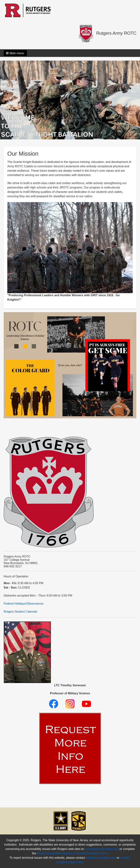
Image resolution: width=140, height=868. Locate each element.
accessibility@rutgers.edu (102, 849)
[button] (15, 53)
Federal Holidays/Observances (24, 604)
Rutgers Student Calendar (21, 612)
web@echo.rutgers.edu (101, 858)
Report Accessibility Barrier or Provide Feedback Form (72, 853)
